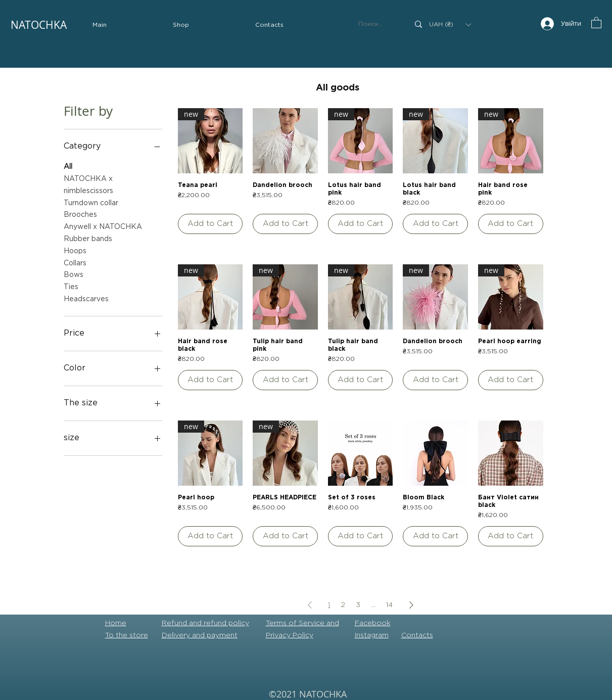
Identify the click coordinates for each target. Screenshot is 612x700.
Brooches (80, 214)
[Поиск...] (376, 24)
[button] (181, 25)
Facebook (373, 623)
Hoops (75, 250)
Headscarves (86, 298)
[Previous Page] (310, 605)
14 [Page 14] (389, 605)
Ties (71, 286)
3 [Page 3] (358, 605)
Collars (75, 262)
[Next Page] (411, 605)
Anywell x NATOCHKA (103, 226)
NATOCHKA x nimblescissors (88, 184)
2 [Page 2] (343, 605)
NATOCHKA (39, 25)
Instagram (372, 635)
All (68, 166)
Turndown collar (91, 202)
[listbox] (450, 25)
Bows (74, 274)
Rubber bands (88, 238)
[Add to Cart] (210, 224)
